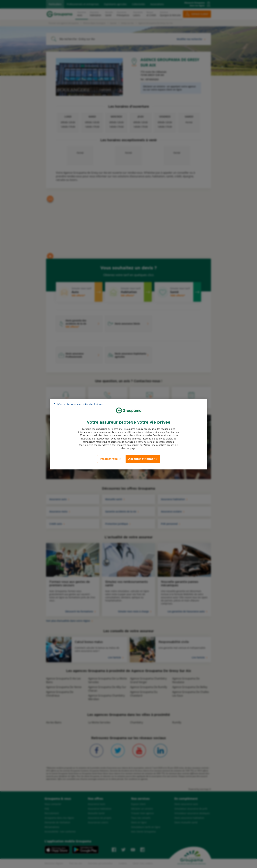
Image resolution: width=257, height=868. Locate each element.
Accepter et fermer (141, 459)
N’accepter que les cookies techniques (80, 404)
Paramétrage (109, 459)
